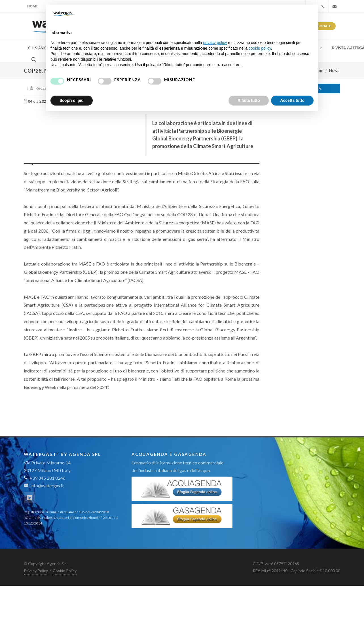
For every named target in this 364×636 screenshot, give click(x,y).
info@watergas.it (47, 486)
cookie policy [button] (260, 48)
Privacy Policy (36, 571)
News (334, 70)
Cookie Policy (65, 571)
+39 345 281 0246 (45, 478)
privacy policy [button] (215, 43)
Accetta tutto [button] (292, 100)
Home (32, 6)
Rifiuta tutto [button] (249, 100)
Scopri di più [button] (72, 100)
